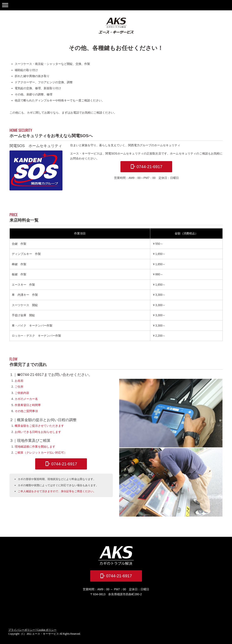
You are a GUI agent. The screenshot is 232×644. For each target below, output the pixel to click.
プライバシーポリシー (22, 630)
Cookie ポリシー (47, 630)
